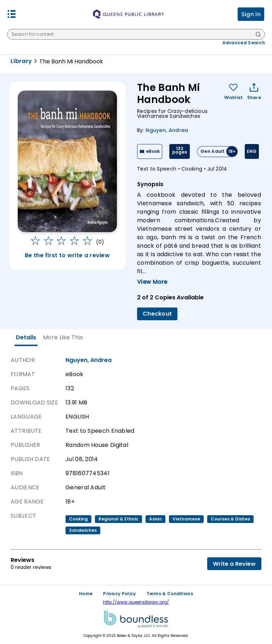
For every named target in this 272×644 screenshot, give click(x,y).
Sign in (251, 14)
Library (21, 61)
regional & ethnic (118, 519)
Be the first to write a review (67, 255)
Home (86, 594)
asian (155, 519)
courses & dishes (230, 519)
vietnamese (186, 519)
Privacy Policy (119, 594)
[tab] (26, 338)
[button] (12, 14)
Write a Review (234, 564)
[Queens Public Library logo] (129, 14)
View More (152, 282)
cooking (78, 519)
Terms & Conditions (170, 594)
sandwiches (83, 530)
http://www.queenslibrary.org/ (136, 602)
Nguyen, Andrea (167, 130)
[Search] (258, 35)
